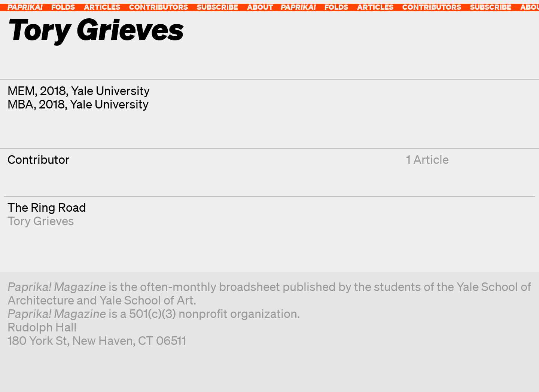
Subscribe (217, 7)
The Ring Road (47, 207)
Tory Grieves (41, 220)
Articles (102, 7)
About (260, 7)
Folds (63, 7)
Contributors (159, 7)
